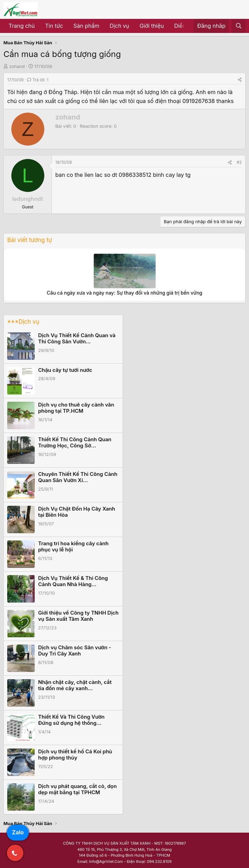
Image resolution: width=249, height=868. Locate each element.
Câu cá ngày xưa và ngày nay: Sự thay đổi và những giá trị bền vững (124, 293)
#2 (239, 162)
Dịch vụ (119, 26)
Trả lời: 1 (38, 80)
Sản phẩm (86, 26)
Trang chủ (22, 26)
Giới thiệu (152, 26)
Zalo (18, 832)
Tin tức (54, 26)
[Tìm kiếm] (239, 26)
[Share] (240, 80)
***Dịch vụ (23, 322)
